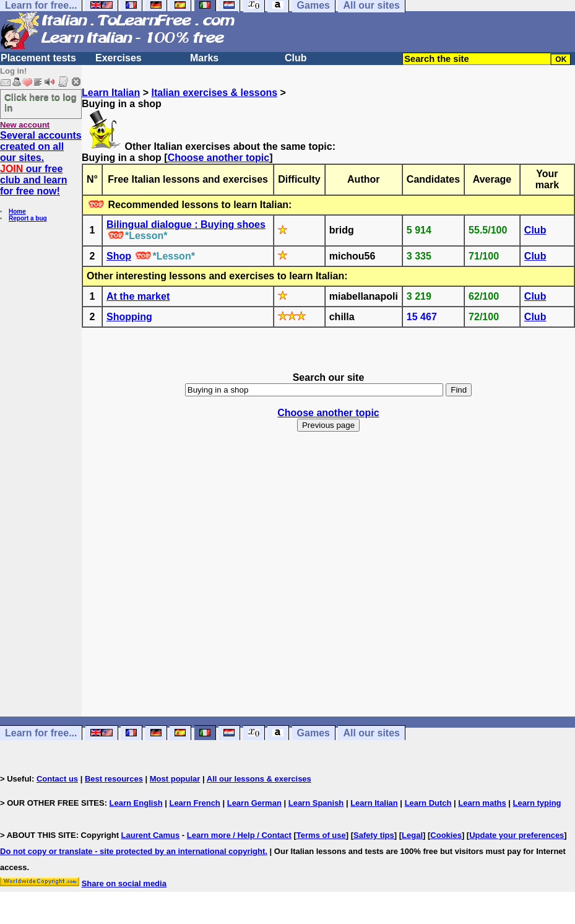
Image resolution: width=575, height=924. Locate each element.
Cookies (446, 835)
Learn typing (537, 803)
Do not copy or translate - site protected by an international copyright (132, 851)
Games (313, 733)
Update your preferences (517, 835)
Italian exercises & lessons (214, 93)
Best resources (114, 779)
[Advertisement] (328, 585)
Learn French (194, 803)
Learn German (254, 803)
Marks (204, 58)
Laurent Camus (151, 835)
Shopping (129, 317)
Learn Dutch (428, 803)
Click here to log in (41, 102)
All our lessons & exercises (259, 779)
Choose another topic (218, 158)
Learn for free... (41, 733)
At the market (138, 296)
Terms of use (321, 835)
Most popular (175, 779)
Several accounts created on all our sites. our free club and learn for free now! (41, 163)
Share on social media (124, 883)
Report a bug (28, 218)
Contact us (57, 779)
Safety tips (374, 835)
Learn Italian (111, 93)
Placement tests (38, 58)
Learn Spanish (316, 803)
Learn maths (482, 803)
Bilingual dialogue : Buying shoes (186, 224)
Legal (412, 835)
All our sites (371, 733)
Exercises (119, 58)
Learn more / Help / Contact (239, 835)
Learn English (136, 803)
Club (296, 58)
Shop (119, 256)
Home (17, 211)
